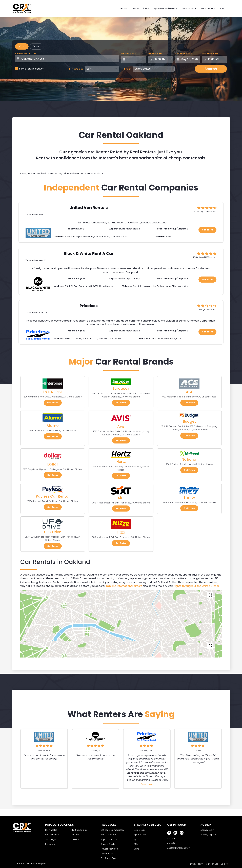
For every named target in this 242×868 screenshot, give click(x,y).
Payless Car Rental (53, 496)
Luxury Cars (140, 830)
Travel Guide (107, 853)
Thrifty (189, 497)
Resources (188, 9)
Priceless (89, 306)
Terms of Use (212, 864)
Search (211, 69)
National (189, 459)
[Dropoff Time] (216, 59)
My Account (208, 9)
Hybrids (138, 839)
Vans (36, 46)
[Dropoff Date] (189, 59)
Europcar (121, 388)
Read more (147, 784)
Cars (22, 46)
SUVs (137, 844)
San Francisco (52, 835)
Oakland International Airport (124, 586)
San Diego (50, 839)
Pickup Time (155, 54)
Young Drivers (141, 9)
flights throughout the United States (197, 586)
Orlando (76, 835)
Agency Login (207, 830)
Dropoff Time (210, 54)
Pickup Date (128, 54)
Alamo (53, 426)
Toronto (76, 839)
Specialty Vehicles (164, 9)
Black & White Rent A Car (89, 253)
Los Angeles (51, 830)
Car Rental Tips (108, 858)
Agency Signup (208, 835)
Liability (225, 864)
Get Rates (207, 230)
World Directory (108, 835)
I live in (127, 69)
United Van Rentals (89, 208)
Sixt (121, 498)
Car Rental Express (38, 864)
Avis (121, 426)
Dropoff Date (183, 54)
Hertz (121, 462)
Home (124, 9)
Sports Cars (140, 835)
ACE (189, 392)
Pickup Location (26, 53)
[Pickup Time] (163, 59)
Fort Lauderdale (80, 830)
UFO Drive (53, 532)
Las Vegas (50, 844)
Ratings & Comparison (112, 830)
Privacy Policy (196, 864)
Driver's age (76, 69)
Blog (223, 9)
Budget (189, 421)
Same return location (32, 69)
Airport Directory (109, 839)
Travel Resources (109, 849)
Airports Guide (108, 844)
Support (171, 839)
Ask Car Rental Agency (178, 848)
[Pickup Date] (135, 59)
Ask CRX (171, 843)
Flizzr (121, 532)
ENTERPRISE (53, 392)
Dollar (53, 464)
